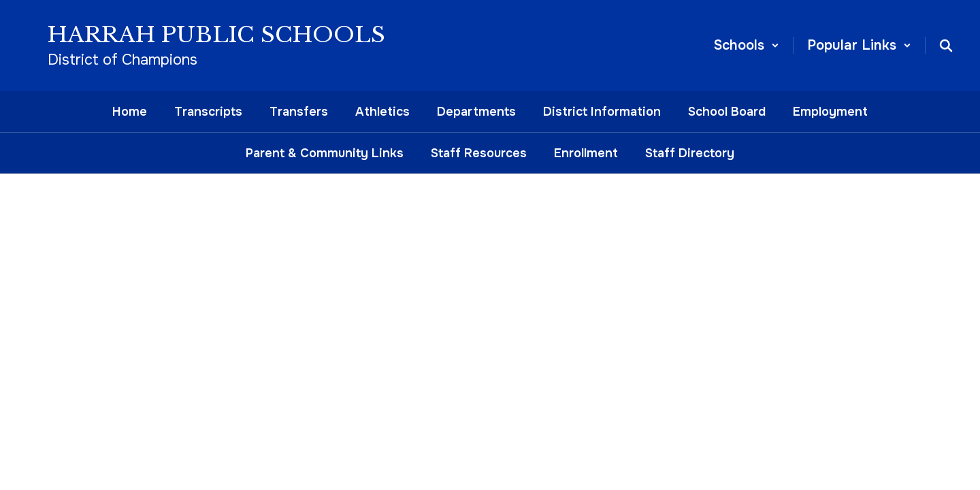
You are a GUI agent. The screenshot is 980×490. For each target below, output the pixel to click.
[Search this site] (946, 46)
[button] (747, 45)
